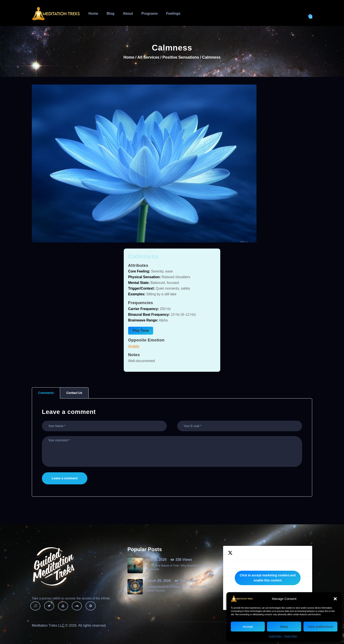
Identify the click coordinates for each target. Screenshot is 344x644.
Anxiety (134, 346)
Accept (248, 627)
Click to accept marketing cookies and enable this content (268, 578)
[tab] (46, 393)
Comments (46, 393)
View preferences (321, 627)
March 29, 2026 (158, 581)
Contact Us (74, 393)
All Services (148, 57)
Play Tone (141, 331)
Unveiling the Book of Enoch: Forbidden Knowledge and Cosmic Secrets (180, 589)
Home (129, 57)
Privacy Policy (290, 636)
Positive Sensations (181, 57)
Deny (284, 627)
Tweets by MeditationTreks (268, 578)
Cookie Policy (275, 636)
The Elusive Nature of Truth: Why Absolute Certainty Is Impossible (179, 567)
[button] (335, 599)
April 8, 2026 (156, 560)
